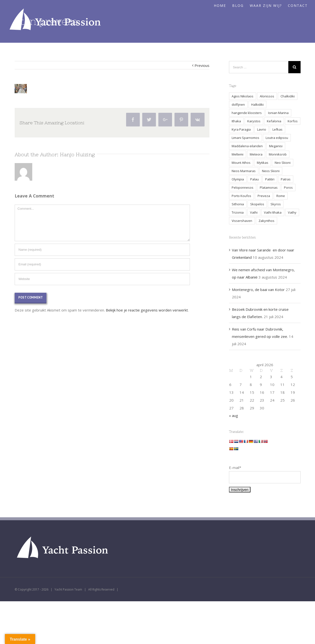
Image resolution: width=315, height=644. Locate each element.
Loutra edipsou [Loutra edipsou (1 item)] (277, 138)
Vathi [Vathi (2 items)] (254, 212)
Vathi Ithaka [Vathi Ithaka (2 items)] (273, 212)
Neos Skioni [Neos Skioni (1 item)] (271, 171)
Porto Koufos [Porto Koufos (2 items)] (241, 196)
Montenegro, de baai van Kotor (258, 290)
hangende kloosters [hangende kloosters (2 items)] (247, 113)
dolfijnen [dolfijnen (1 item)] (238, 104)
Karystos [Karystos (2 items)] (254, 121)
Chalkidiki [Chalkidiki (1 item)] (288, 96)
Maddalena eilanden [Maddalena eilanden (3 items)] (247, 146)
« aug (234, 415)
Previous (202, 65)
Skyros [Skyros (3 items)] (276, 204)
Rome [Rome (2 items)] (281, 196)
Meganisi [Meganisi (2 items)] (276, 146)
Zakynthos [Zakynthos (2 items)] (266, 221)
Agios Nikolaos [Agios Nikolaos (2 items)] (243, 96)
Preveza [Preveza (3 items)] (264, 196)
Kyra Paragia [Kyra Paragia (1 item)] (241, 129)
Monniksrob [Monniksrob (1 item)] (278, 154)
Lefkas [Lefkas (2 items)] (277, 129)
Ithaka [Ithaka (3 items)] (236, 121)
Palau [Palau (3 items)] (255, 179)
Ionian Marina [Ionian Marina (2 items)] (278, 113)
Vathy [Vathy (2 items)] (292, 212)
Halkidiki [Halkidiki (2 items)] (257, 104)
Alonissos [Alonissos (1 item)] (267, 96)
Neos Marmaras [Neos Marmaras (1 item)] (244, 171)
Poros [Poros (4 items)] (288, 187)
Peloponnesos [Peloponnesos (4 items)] (243, 187)
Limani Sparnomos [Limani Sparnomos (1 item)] (245, 138)
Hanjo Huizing (77, 154)
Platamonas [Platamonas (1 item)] (269, 187)
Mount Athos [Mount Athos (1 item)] (241, 163)
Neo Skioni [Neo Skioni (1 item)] (283, 163)
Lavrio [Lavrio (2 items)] (262, 129)
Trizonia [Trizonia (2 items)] (238, 212)
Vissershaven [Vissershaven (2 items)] (242, 221)
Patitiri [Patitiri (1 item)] (270, 179)
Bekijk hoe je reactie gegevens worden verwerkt (147, 310)
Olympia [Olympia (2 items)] (238, 179)
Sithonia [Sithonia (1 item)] (238, 204)
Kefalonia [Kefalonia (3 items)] (274, 121)
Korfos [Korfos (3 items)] (293, 121)
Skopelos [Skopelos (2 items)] (257, 204)
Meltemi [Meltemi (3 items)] (238, 154)
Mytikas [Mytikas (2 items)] (263, 163)
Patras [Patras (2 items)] (286, 179)
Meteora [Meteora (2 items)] (256, 154)
